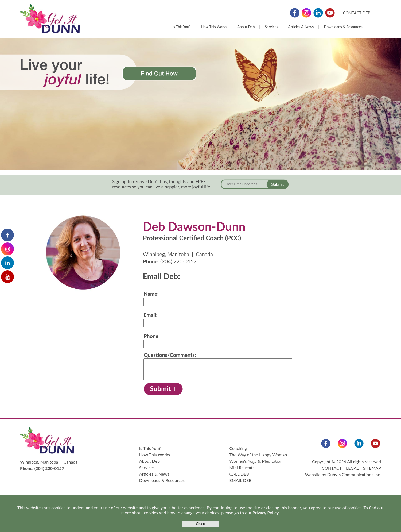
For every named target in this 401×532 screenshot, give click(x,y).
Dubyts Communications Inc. (354, 474)
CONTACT (332, 468)
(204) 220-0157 (178, 261)
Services (271, 27)
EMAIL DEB (241, 480)
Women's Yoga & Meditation (256, 461)
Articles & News (301, 27)
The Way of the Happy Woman (258, 455)
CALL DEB (239, 474)
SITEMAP (372, 468)
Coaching (238, 448)
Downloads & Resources (343, 27)
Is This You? (181, 27)
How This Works (214, 27)
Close (200, 524)
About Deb (246, 27)
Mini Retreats (242, 467)
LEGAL (352, 468)
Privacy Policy (266, 513)
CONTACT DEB (357, 13)
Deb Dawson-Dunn (194, 226)
